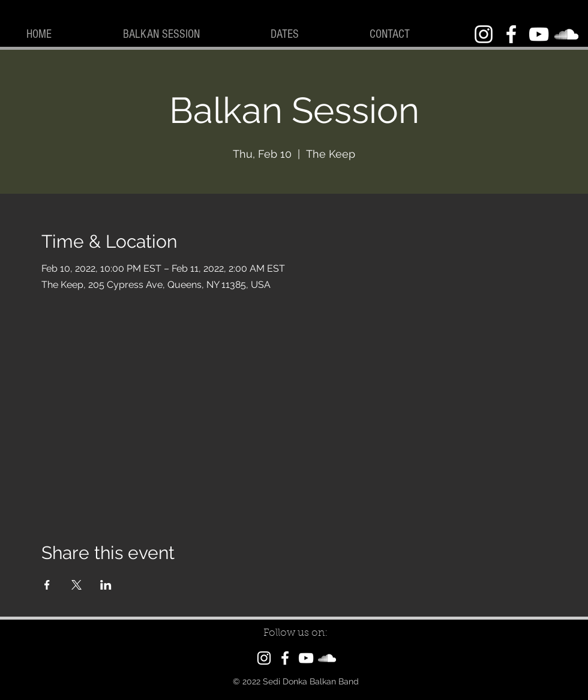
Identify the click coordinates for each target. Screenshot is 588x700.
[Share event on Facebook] (47, 585)
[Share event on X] (76, 585)
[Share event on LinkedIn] (106, 585)
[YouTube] (539, 34)
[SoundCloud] (566, 34)
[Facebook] (511, 34)
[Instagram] (484, 34)
